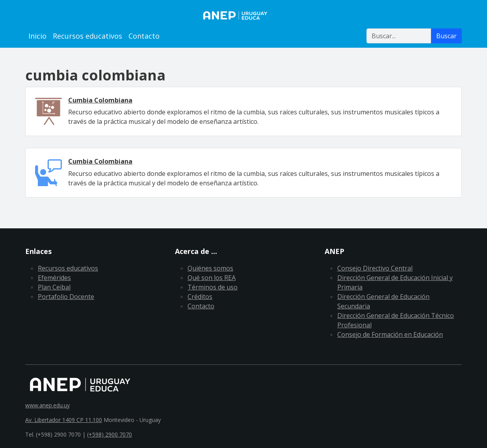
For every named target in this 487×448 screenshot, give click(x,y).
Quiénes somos (210, 268)
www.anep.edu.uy (47, 405)
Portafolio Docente (66, 297)
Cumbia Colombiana (100, 100)
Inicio (37, 36)
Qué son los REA (212, 278)
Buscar (446, 36)
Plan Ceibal (54, 287)
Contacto (144, 36)
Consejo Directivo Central (375, 268)
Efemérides (54, 278)
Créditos (200, 297)
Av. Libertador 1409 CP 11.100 (64, 420)
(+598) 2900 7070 (110, 434)
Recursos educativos (87, 36)
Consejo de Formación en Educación (390, 334)
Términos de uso (213, 287)
